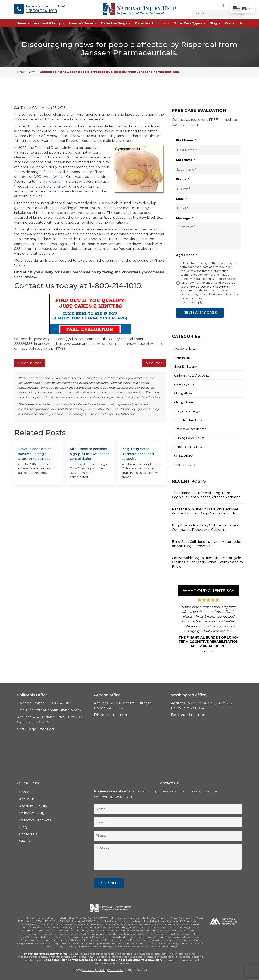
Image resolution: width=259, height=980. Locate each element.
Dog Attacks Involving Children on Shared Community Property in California (206, 527)
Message (185, 218)
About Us (27, 799)
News (32, 72)
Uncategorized (185, 465)
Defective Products (152, 23)
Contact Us (234, 23)
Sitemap (26, 841)
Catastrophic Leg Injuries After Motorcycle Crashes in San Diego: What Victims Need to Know (207, 562)
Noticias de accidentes (190, 429)
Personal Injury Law (188, 447)
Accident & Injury (49, 23)
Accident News (185, 349)
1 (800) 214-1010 (41, 11)
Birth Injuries (183, 358)
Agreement (187, 255)
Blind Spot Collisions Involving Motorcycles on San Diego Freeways (207, 544)
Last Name (186, 160)
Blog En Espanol (186, 367)
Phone (183, 179)
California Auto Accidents (192, 376)
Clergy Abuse (184, 393)
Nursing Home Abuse (189, 438)
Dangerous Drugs (187, 411)
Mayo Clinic (51, 182)
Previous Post (30, 363)
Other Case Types (190, 23)
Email (182, 199)
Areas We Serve (83, 23)
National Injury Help (94, 970)
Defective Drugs (116, 23)
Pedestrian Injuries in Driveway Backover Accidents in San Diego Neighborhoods (205, 511)
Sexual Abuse (184, 456)
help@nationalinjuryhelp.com (55, 710)
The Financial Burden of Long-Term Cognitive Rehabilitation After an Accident (206, 495)
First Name (186, 140)
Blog (215, 23)
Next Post (154, 363)
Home (23, 23)
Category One (184, 384)
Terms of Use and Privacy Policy (210, 287)
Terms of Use (116, 970)
